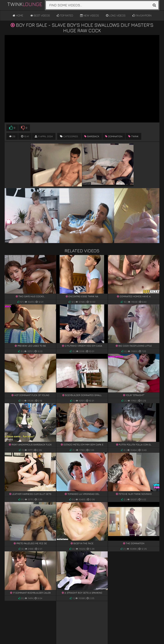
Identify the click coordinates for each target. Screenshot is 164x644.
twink (133, 136)
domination (114, 136)
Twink (25, 4)
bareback (92, 136)
